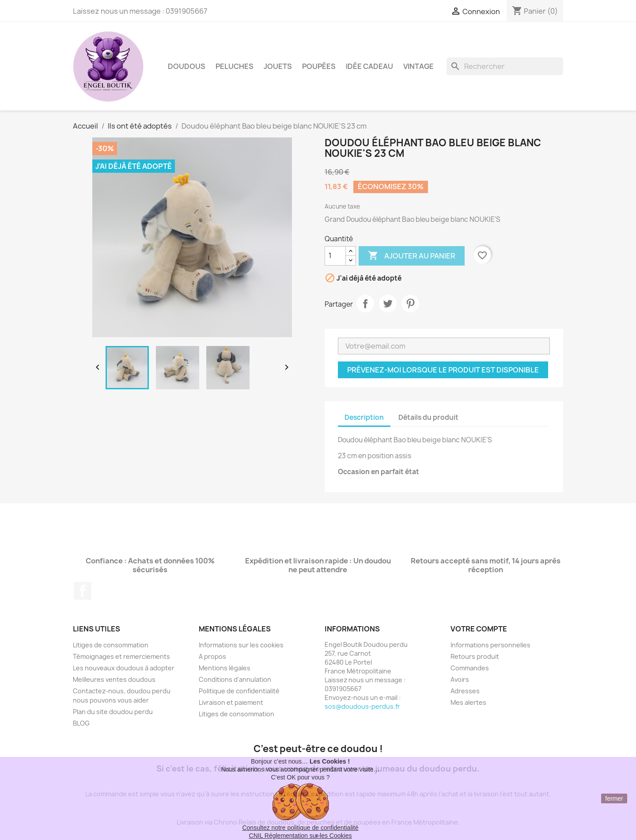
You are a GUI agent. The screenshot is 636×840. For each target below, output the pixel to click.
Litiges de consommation (111, 645)
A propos (212, 656)
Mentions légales (225, 668)
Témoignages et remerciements (121, 656)
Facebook (83, 591)
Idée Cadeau (369, 66)
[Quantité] (335, 256)
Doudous (187, 66)
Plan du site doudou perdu (113, 712)
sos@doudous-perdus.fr (362, 706)
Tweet (388, 304)
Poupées (319, 66)
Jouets (278, 66)
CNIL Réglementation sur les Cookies (301, 836)
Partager (365, 304)
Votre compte (479, 629)
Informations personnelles (490, 645)
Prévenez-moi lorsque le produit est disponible (443, 370)
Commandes (470, 668)
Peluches (235, 66)
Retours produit (475, 656)
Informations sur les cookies (241, 645)
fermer (614, 798)
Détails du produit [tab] (428, 417)
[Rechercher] (505, 66)
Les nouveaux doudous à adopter (124, 668)
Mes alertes (468, 702)
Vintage (418, 66)
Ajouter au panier (412, 256)
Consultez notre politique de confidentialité (300, 828)
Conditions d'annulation (235, 679)
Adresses (465, 691)
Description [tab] (364, 417)
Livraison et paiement (231, 702)
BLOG (81, 723)
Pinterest (410, 304)
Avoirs (460, 679)
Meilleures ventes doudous (114, 679)
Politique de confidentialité (239, 691)
